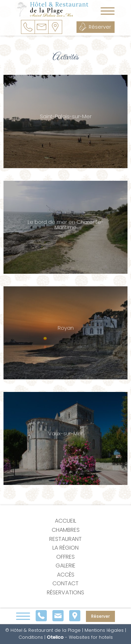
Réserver (100, 27)
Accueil (65, 521)
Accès (66, 575)
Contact (65, 583)
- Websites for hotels (80, 637)
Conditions (31, 637)
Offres (65, 557)
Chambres (66, 530)
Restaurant (65, 539)
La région (65, 548)
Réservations (65, 592)
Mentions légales (104, 630)
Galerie (65, 566)
